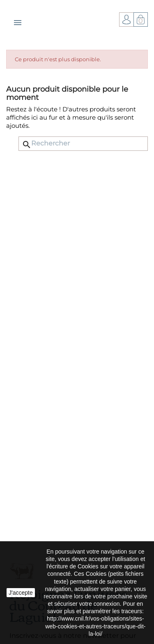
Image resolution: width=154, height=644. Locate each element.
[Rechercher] (83, 144)
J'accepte (21, 593)
